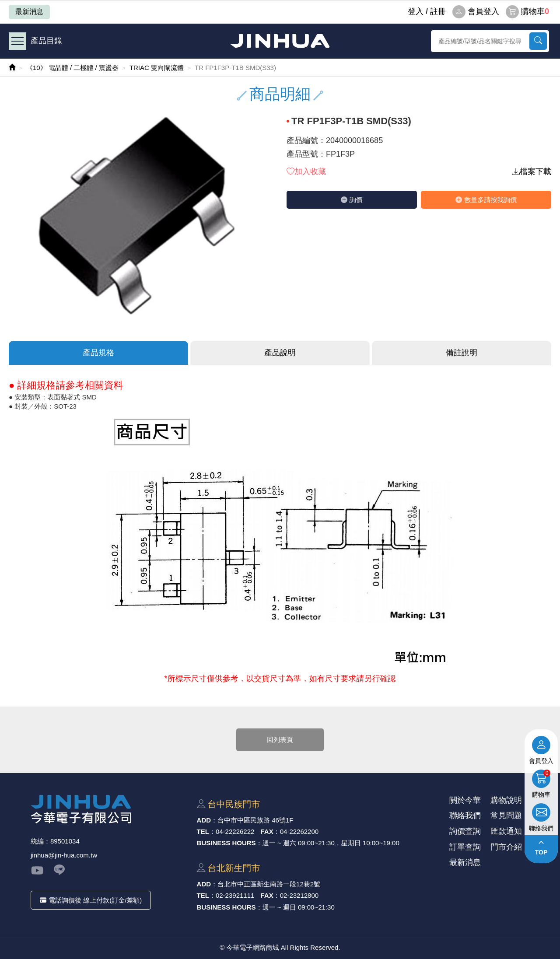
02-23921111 (235, 895)
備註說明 (462, 353)
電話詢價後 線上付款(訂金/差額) (91, 900)
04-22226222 (235, 831)
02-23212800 (299, 895)
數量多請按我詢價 (486, 200)
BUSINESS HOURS (226, 843)
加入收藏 (306, 171)
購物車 (527, 12)
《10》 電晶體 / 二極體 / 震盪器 (72, 68)
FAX (267, 831)
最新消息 (29, 12)
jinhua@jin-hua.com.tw (64, 855)
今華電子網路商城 (280, 41)
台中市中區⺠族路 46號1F (255, 820)
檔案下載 (532, 171)
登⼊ (416, 11)
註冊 (438, 11)
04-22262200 (299, 831)
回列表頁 (280, 740)
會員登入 (476, 12)
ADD (204, 820)
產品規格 (98, 353)
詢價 (352, 200)
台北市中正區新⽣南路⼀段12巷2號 (269, 884)
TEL (203, 831)
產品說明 (280, 353)
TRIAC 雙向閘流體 (157, 68)
